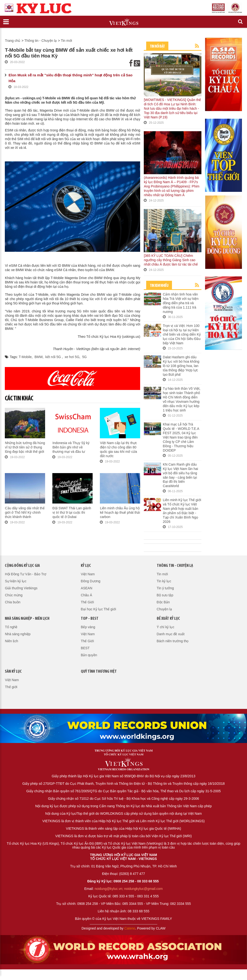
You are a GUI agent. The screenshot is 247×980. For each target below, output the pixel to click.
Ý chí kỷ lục (166, 627)
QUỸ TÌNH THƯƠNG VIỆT (99, 672)
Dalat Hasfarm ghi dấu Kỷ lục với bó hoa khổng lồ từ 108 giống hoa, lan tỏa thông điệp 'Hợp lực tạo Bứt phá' (181, 366)
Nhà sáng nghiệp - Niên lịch (27, 619)
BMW (38, 357)
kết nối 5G (54, 357)
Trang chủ (13, 41)
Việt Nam (88, 574)
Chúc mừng (14, 595)
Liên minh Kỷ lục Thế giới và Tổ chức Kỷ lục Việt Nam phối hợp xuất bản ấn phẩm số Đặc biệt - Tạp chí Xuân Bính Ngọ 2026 (182, 511)
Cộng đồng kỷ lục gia (22, 566)
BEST (85, 648)
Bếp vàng (88, 627)
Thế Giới (87, 602)
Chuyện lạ (164, 609)
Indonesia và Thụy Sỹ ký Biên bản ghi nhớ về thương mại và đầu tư (71, 447)
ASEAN (86, 588)
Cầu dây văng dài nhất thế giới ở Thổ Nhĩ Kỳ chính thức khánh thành (25, 512)
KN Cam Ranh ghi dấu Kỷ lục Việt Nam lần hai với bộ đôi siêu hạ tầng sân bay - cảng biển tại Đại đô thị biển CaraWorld (180, 475)
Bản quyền (89, 655)
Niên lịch (11, 641)
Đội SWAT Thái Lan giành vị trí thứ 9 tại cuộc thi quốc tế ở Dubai (72, 512)
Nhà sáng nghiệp (18, 634)
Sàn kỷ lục (13, 672)
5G (85, 357)
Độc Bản (163, 602)
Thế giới (11, 687)
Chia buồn (13, 602)
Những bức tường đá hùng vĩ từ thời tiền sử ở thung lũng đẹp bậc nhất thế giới (25, 447)
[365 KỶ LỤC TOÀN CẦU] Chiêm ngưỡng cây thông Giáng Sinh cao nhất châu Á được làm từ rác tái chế (171, 260)
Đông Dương (91, 581)
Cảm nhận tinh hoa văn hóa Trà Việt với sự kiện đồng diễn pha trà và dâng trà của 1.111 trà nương (181, 303)
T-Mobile (25, 357)
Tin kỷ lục (164, 581)
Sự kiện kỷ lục (16, 581)
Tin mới (66, 41)
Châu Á (86, 595)
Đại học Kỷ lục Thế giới (98, 609)
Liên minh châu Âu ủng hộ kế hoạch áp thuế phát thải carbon (120, 512)
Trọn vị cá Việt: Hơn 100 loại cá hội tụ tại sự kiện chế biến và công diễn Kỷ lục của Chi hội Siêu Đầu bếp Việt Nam (182, 334)
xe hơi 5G (72, 357)
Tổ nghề (11, 627)
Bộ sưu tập (165, 595)
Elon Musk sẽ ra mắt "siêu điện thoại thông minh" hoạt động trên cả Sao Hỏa (70, 78)
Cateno (130, 928)
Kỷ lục (86, 566)
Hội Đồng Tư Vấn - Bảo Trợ (26, 574)
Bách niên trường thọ (173, 641)
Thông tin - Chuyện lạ (41, 41)
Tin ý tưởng (165, 588)
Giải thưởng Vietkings (21, 588)
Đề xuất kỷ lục (168, 619)
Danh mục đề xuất (171, 634)
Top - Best (90, 619)
